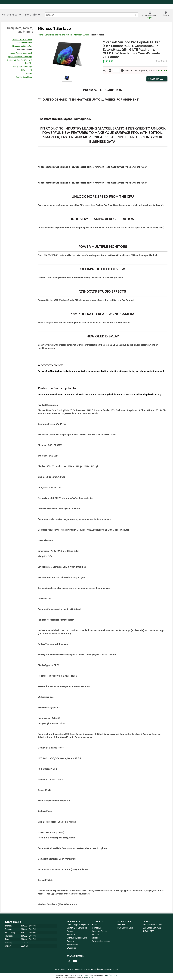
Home (40, 35)
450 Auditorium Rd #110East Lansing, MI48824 (153, 926)
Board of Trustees (83, 975)
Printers (29, 73)
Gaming (70, 931)
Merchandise (10, 15)
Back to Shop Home (24, 77)
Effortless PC (27, 70)
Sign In (150, 18)
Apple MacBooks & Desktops (20, 57)
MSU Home (122, 925)
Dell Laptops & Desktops (22, 67)
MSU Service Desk (125, 928)
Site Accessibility (111, 969)
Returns (95, 935)
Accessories (72, 945)
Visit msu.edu (88, 978)
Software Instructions (101, 941)
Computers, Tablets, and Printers (59, 35)
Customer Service (100, 931)
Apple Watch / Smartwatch (21, 53)
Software (71, 935)
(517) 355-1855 (111, 975)
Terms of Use (96, 969)
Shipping (96, 938)
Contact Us (97, 928)
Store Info (31, 15)
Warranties (72, 948)
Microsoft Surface (24, 50)
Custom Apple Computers (78, 925)
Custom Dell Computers (77, 928)
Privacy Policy (83, 969)
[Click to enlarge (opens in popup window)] (67, 78)
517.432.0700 (148, 931)
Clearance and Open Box (22, 46)
